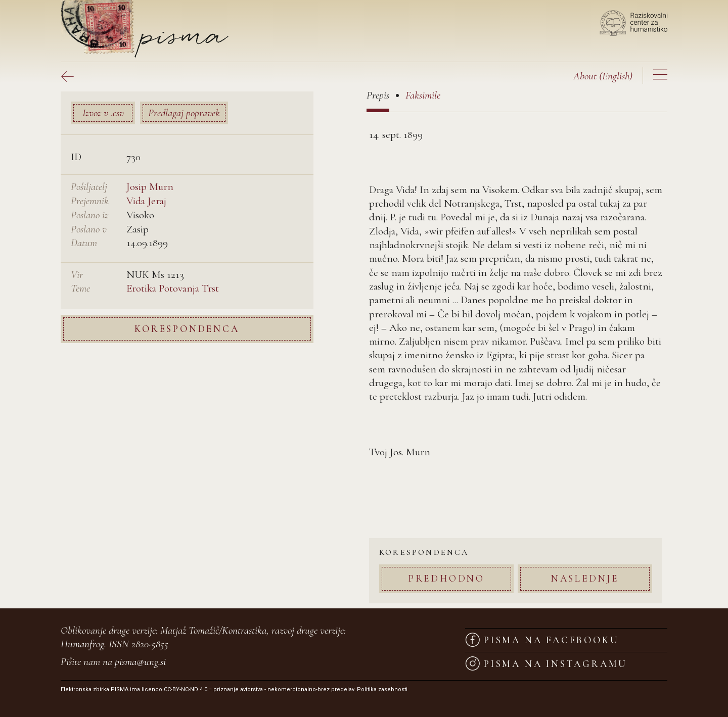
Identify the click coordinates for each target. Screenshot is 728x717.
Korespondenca (187, 329)
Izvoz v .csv (103, 113)
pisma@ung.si (140, 662)
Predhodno (446, 578)
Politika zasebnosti (382, 689)
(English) (603, 76)
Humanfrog (82, 644)
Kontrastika (244, 630)
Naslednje (585, 578)
